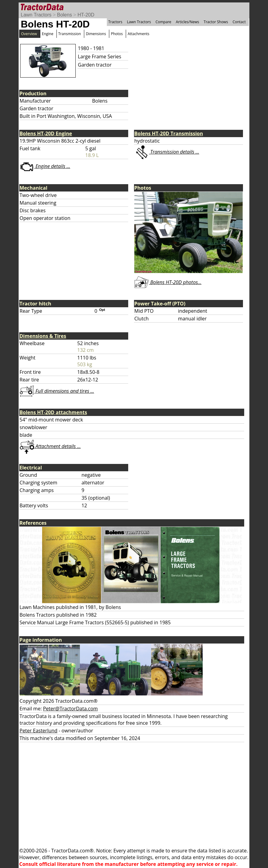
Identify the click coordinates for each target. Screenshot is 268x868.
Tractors (115, 22)
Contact (239, 22)
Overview (29, 34)
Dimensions (96, 34)
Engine (48, 34)
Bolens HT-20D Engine (46, 133)
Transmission (70, 34)
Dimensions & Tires (43, 336)
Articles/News (187, 22)
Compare (163, 22)
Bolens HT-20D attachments (53, 412)
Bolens (65, 15)
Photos (117, 34)
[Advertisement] (134, 795)
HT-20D (86, 15)
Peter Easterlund (38, 731)
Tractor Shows (216, 22)
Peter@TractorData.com (70, 709)
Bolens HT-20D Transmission (169, 133)
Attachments (138, 34)
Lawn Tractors (36, 15)
